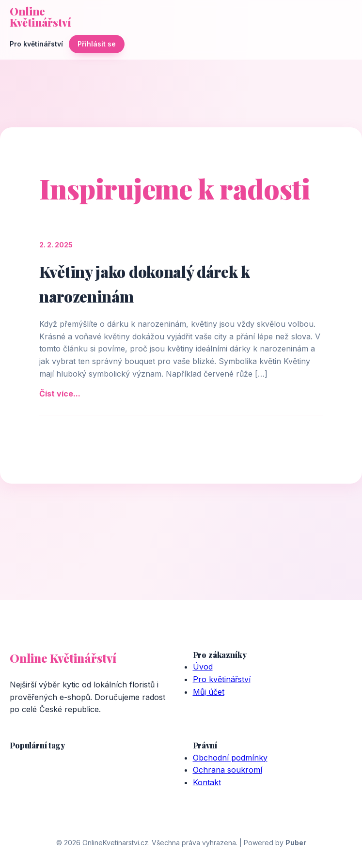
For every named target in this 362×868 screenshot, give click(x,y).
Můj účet (209, 692)
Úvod (203, 667)
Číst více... (60, 394)
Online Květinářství (40, 17)
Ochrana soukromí (228, 770)
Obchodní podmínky (230, 758)
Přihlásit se (97, 44)
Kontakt (207, 782)
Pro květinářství (36, 44)
